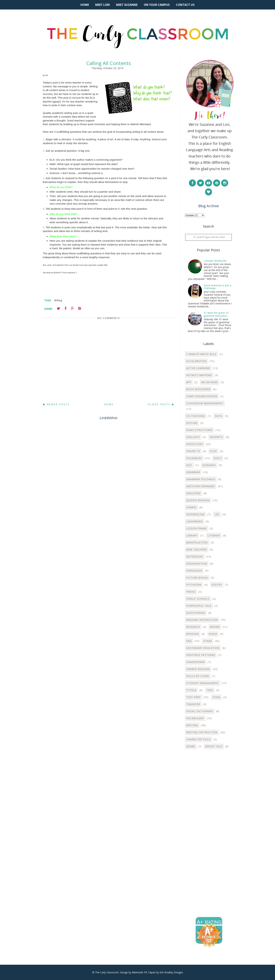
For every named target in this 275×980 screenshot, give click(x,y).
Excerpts (216, 437)
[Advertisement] (209, 809)
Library (192, 535)
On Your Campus (157, 5)
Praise (191, 592)
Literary (214, 535)
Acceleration (196, 361)
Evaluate (193, 437)
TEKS (210, 690)
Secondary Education (203, 648)
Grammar (193, 472)
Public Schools (198, 599)
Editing (192, 423)
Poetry (217, 585)
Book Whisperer (198, 389)
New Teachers (197, 549)
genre (191, 746)
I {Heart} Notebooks (215, 261)
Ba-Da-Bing (210, 382)
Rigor (213, 634)
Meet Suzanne (127, 5)
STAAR (208, 641)
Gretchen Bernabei (201, 486)
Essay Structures (199, 430)
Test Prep (193, 697)
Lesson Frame (197, 528)
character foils (198, 739)
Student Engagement (202, 683)
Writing (58, 300)
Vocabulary (195, 718)
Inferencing (195, 514)
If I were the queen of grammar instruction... (216, 314)
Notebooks (195, 557)
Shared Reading (198, 669)
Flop (213, 451)
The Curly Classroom (107, 972)
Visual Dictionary (200, 711)
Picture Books (197, 578)
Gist (189, 465)
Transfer (193, 704)
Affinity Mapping (199, 375)
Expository (195, 444)
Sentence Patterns (201, 655)
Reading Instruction (202, 620)
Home (85, 5)
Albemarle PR (140, 972)
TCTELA (191, 690)
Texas (216, 697)
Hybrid (191, 507)
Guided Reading (198, 500)
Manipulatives (197, 542)
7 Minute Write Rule (201, 354)
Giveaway (209, 465)
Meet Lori (103, 5)
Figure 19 (193, 451)
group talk (214, 746)
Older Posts (161, 404)
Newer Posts (56, 404)
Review (215, 627)
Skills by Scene (198, 676)
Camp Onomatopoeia (202, 396)
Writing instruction (202, 732)
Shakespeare (196, 662)
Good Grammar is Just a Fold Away (217, 287)
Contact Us (185, 5)
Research (193, 627)
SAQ (189, 641)
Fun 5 (218, 458)
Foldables (194, 458)
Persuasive (194, 571)
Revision (192, 634)
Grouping (193, 493)
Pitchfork (194, 585)
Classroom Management (205, 403)
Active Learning (198, 368)
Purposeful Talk (199, 606)
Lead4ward (195, 521)
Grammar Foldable (201, 479)
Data (219, 416)
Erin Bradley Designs (171, 972)
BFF (189, 382)
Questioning (196, 613)
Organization (197, 564)
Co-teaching (196, 416)
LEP (217, 514)
